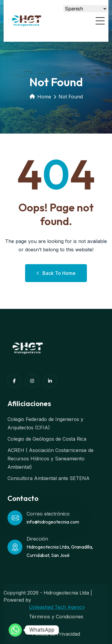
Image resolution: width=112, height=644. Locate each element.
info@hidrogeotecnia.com (53, 522)
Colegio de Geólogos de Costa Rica (47, 439)
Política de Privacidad (56, 634)
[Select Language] (85, 9)
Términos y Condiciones (56, 617)
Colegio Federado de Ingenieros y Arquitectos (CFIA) (45, 423)
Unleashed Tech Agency (57, 607)
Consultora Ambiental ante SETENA (49, 478)
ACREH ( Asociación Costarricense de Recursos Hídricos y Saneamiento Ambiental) (50, 459)
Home (40, 97)
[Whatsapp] (15, 630)
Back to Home (56, 273)
